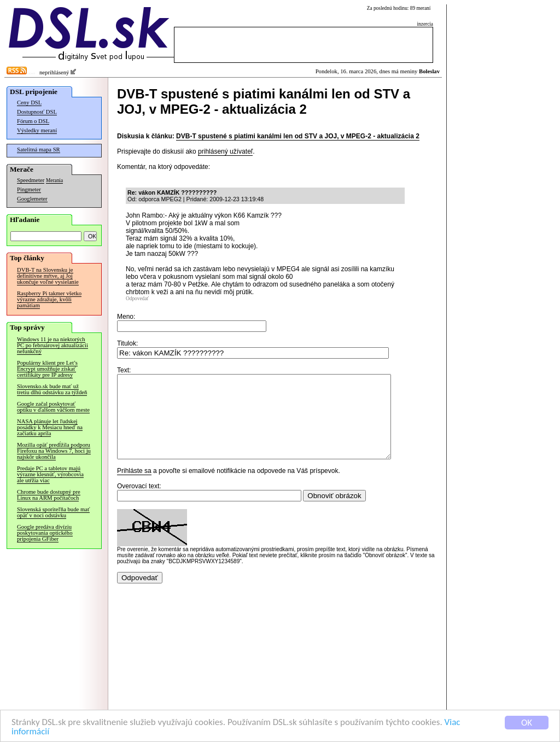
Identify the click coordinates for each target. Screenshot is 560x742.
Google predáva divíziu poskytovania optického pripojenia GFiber (45, 533)
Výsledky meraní (37, 130)
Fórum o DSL (33, 121)
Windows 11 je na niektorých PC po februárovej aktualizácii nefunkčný (52, 345)
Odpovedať (137, 299)
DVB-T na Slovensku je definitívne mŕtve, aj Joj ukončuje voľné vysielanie (48, 276)
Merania (54, 180)
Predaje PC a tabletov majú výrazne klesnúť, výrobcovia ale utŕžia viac (50, 474)
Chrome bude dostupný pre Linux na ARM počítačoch (49, 495)
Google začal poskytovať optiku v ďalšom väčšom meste (53, 407)
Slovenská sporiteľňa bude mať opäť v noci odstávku (53, 512)
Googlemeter (32, 199)
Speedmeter (31, 180)
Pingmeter (29, 189)
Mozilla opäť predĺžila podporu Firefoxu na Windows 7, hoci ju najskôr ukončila (54, 451)
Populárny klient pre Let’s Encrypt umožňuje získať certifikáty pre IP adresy (47, 369)
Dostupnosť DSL (37, 112)
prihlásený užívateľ (225, 151)
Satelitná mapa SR (39, 150)
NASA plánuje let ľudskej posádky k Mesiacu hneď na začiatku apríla (50, 427)
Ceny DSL (29, 103)
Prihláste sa (134, 487)
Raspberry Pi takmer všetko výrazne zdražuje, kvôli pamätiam (49, 299)
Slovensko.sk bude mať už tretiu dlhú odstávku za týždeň (52, 389)
